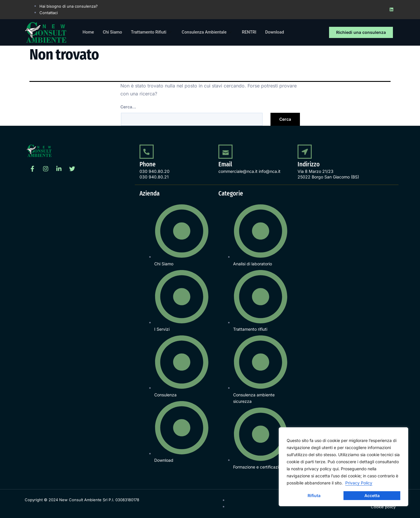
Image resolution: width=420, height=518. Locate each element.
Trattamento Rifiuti (154, 32)
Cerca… (128, 107)
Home (89, 32)
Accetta (372, 495)
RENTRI (254, 32)
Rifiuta (314, 495)
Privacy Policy (359, 483)
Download (280, 32)
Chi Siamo (113, 32)
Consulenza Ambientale (211, 32)
